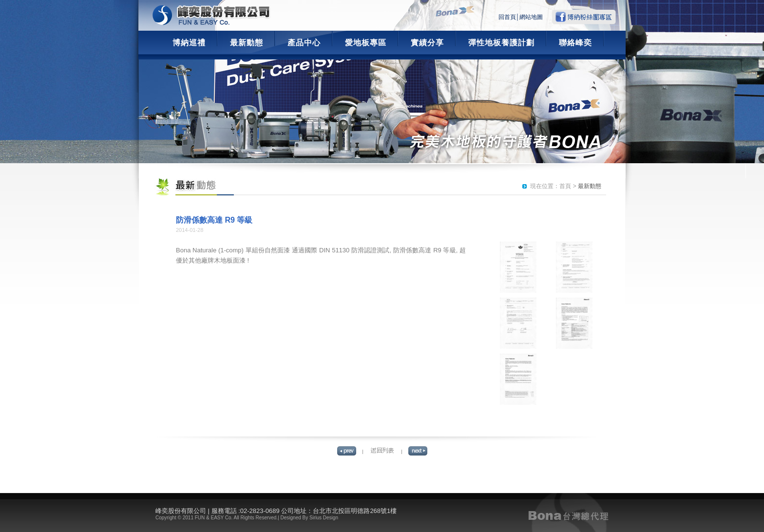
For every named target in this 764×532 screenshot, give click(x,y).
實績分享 (427, 43)
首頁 (565, 186)
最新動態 (247, 43)
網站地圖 (531, 17)
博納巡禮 (189, 43)
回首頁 (507, 17)
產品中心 (304, 43)
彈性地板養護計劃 (501, 43)
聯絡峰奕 (575, 43)
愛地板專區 (366, 43)
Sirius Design (324, 518)
